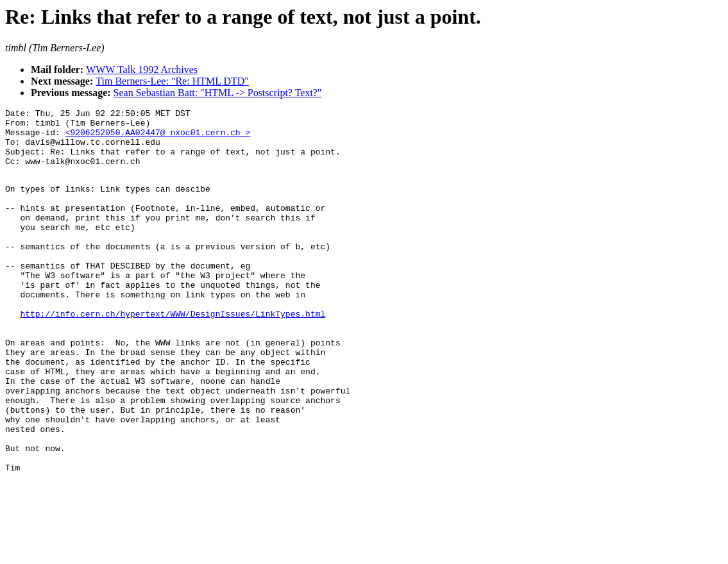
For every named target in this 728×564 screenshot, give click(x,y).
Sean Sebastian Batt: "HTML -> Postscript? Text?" (218, 93)
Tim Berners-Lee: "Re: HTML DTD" (172, 81)
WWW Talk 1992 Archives (142, 70)
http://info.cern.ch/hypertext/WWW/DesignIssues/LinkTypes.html (173, 354)
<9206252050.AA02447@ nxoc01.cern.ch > (158, 138)
